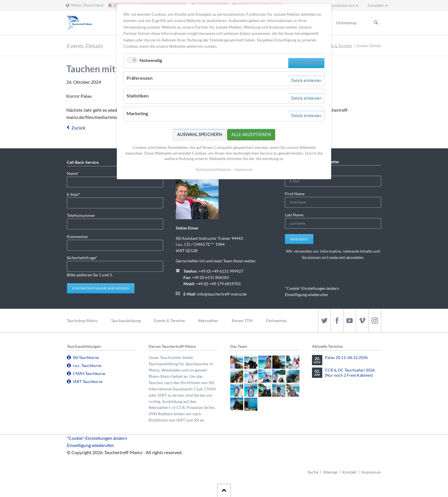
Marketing (137, 113)
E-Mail (76, 194)
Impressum (371, 472)
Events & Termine (337, 46)
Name (76, 173)
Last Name (294, 215)
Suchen (376, 23)
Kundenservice (342, 5)
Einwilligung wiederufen (306, 295)
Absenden (299, 239)
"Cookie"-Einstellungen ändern (312, 288)
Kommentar (78, 236)
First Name (295, 194)
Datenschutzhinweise (213, 169)
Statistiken (138, 96)
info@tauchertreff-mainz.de (222, 294)
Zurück (78, 128)
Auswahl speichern (200, 134)
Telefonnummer (81, 215)
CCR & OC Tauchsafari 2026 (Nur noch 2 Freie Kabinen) (350, 373)
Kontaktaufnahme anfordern (101, 288)
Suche (313, 472)
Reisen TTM (242, 321)
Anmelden (376, 5)
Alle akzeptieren (251, 134)
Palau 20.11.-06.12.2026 (346, 357)
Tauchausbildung (126, 321)
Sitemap (330, 472)
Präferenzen (140, 78)
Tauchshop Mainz (82, 321)
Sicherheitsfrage (82, 257)
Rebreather (208, 321)
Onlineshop (276, 321)
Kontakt (349, 472)
